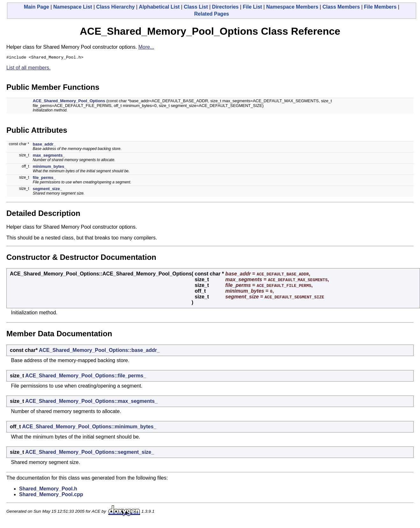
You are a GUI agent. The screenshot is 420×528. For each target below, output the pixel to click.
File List (252, 7)
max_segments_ (49, 156)
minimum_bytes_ (50, 167)
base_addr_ (44, 145)
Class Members (341, 7)
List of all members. (28, 69)
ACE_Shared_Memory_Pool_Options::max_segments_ (91, 402)
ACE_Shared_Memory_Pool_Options (69, 102)
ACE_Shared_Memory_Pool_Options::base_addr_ (99, 351)
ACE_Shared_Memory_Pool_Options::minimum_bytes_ (89, 428)
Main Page (36, 7)
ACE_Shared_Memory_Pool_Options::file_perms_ (86, 377)
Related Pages (212, 14)
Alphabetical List (159, 7)
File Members (380, 7)
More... (146, 47)
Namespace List (73, 7)
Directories (225, 7)
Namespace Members (292, 7)
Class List (196, 7)
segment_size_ (48, 190)
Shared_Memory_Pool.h (48, 490)
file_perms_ (44, 178)
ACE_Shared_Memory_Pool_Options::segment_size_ (90, 453)
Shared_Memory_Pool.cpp (51, 495)
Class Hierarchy (115, 7)
